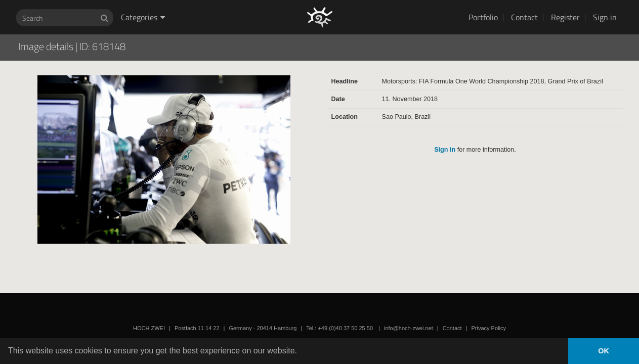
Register (565, 17)
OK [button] (604, 351)
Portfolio (483, 17)
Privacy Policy (488, 328)
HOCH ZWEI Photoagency (303, 0)
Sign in (605, 17)
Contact (524, 17)
